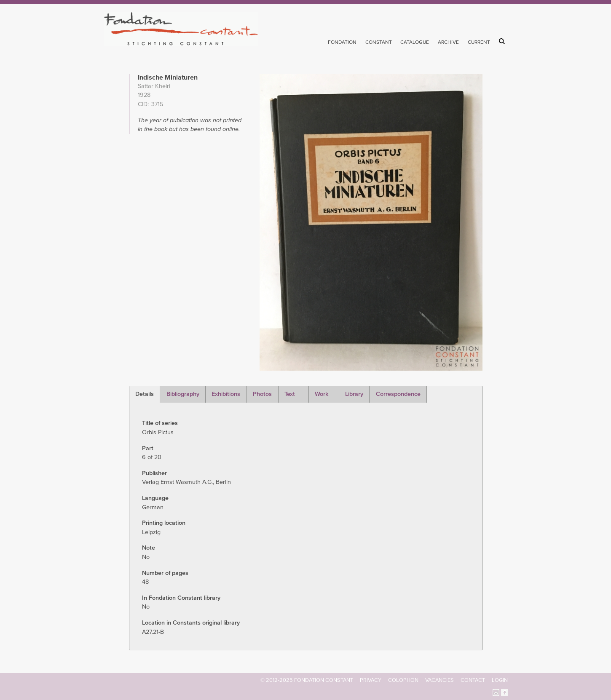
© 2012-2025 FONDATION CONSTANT (307, 680)
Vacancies (439, 680)
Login (500, 680)
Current (479, 42)
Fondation (342, 42)
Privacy (371, 680)
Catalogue (415, 42)
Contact (473, 680)
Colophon (403, 680)
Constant (379, 42)
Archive (448, 42)
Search (503, 41)
